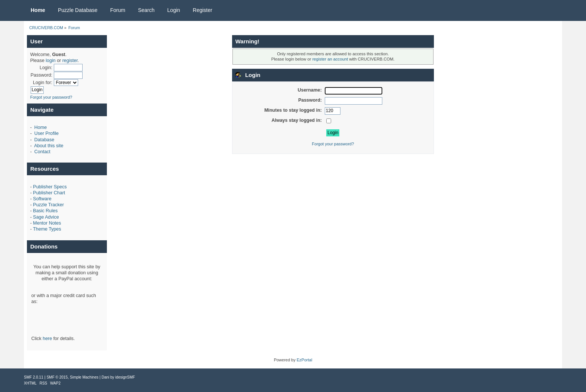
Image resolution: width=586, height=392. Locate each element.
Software (42, 199)
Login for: (43, 83)
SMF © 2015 (57, 377)
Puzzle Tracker (48, 205)
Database (44, 140)
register (70, 61)
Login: (46, 68)
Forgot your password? (51, 97)
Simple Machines (84, 377)
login (50, 61)
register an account (330, 59)
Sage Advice (46, 217)
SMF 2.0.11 (34, 377)
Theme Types (47, 229)
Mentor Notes (47, 223)
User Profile (47, 133)
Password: (41, 75)
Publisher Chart (49, 193)
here (47, 339)
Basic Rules (45, 211)
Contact (42, 152)
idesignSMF (125, 377)
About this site (49, 146)
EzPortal (305, 360)
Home (41, 127)
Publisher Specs (50, 187)
